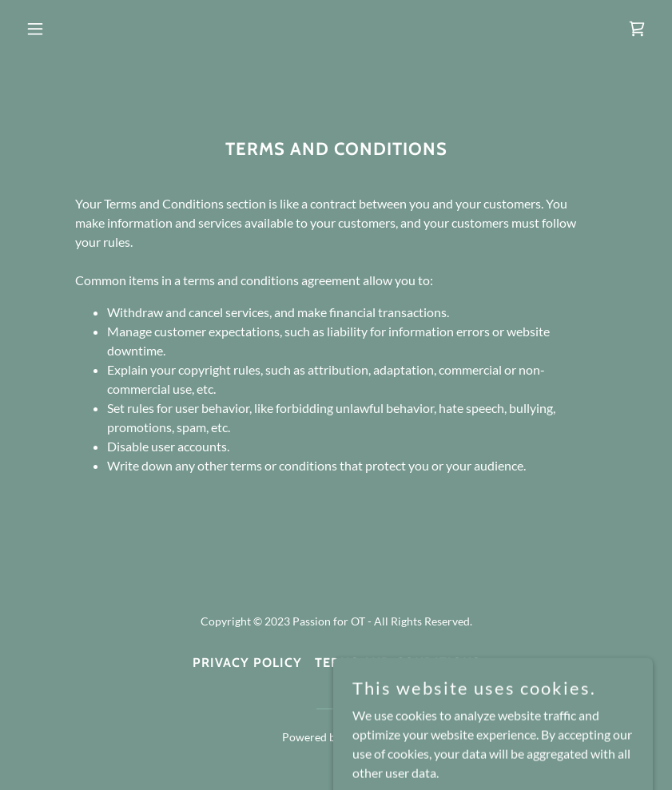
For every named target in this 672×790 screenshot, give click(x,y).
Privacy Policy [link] (247, 663)
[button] (67, 29)
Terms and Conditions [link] (398, 663)
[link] (637, 29)
